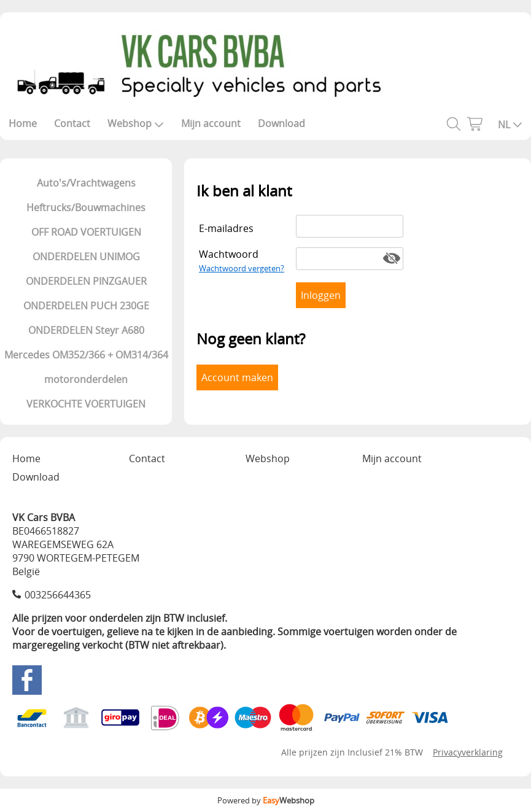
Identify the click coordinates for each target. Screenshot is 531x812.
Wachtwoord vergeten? (242, 268)
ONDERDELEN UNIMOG (86, 257)
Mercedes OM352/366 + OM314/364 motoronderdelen (86, 367)
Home (23, 123)
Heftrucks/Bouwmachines (86, 207)
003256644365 (58, 595)
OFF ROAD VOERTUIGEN (86, 232)
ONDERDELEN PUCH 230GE (86, 306)
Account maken (237, 377)
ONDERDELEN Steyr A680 (86, 330)
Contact (72, 123)
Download (281, 123)
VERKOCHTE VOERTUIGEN (86, 404)
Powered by (266, 800)
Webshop (136, 123)
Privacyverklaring (468, 752)
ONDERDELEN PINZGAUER (86, 281)
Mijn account (211, 123)
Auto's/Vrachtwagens (86, 183)
